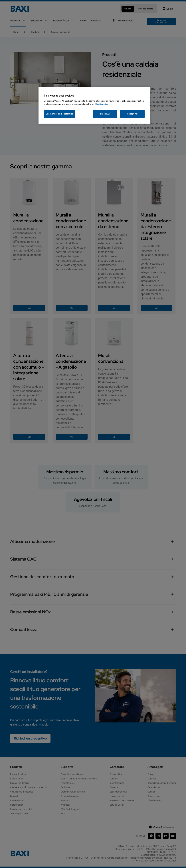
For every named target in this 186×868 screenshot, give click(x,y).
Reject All (105, 114)
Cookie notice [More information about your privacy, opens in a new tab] (102, 104)
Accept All (132, 114)
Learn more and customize (59, 114)
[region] (94, 105)
